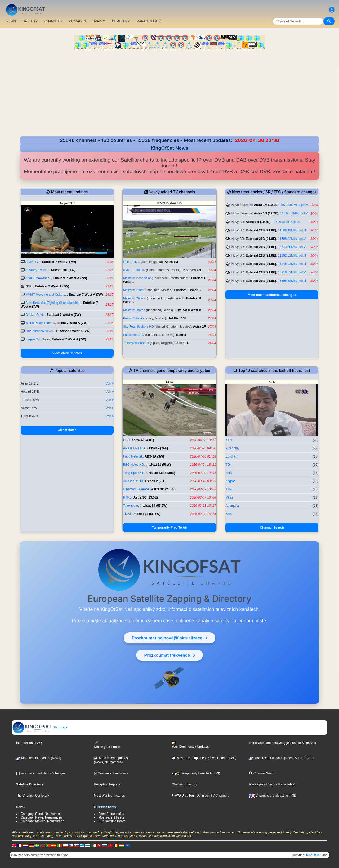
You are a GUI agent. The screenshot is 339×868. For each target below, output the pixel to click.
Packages (256, 784)
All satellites (67, 430)
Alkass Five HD (134, 448)
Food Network (133, 456)
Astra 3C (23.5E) (163, 489)
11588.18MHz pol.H (292, 230)
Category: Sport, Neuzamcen (41, 814)
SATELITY (30, 21)
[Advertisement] (169, 97)
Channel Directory (184, 784)
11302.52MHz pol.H (292, 255)
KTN (229, 440)
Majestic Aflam (133, 290)
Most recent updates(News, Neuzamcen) (111, 760)
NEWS (11, 21)
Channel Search (272, 528)
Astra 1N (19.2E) (266, 213)
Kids (228, 514)
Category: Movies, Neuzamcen (42, 821)
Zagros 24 (33, 339)
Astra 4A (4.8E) (143, 440)
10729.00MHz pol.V (294, 205)
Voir (110, 383)
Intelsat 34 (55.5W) (153, 506)
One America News (39, 331)
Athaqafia (232, 506)
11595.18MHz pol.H (292, 281)
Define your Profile (107, 745)
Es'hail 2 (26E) (157, 448)
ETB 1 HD (130, 262)
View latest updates (67, 353)
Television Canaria (136, 343)
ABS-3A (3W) (154, 456)
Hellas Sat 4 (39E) (162, 473)
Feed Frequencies (111, 814)
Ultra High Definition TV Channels (200, 796)
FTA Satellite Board (112, 821)
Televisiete (131, 506)
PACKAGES (77, 21)
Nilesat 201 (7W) (63, 270)
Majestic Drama (134, 310)
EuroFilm (232, 456)
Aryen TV (32, 262)
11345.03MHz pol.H (292, 264)
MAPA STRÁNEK (149, 21)
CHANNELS (53, 21)
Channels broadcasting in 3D (273, 796)
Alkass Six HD (133, 481)
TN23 (127, 514)
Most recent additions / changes (272, 295)
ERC (126, 440)
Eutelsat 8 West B (187, 290)
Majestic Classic (135, 298)
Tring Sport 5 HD (135, 473)
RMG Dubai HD (134, 270)
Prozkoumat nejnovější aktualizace (169, 638)
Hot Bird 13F (193, 270)
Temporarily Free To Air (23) (196, 773)
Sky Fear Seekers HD (139, 327)
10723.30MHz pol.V (292, 247)
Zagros (230, 481)
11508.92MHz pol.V (292, 239)
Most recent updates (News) (39, 758)
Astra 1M (171, 262)
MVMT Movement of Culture (45, 295)
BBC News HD (134, 465)
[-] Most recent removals (111, 773)
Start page (40, 727)
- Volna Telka (285, 784)
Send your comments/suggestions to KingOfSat (283, 743)
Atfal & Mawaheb (37, 278)
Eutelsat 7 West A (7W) (59, 262)
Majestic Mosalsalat (137, 278)
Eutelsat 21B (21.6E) (261, 230)
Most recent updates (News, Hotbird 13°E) (204, 758)
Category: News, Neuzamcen (41, 817)
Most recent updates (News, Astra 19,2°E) (281, 758)
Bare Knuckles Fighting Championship (52, 303)
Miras (229, 497)
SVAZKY (99, 21)
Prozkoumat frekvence (169, 655)
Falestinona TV (134, 335)
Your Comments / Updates (190, 745)
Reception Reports (107, 784)
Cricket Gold (34, 315)
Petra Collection (134, 318)
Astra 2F (199, 327)
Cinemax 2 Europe (136, 489)
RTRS (127, 497)
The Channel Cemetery (33, 796)
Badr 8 (181, 335)
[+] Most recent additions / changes (41, 773)
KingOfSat (313, 855)
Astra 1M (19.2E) (266, 205)
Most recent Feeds (111, 817)
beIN (229, 473)
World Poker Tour (38, 323)
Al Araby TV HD (37, 270)
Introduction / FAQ (29, 743)
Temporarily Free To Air (169, 528)
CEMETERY (121, 21)
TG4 (228, 465)
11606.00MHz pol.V (286, 222)
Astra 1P (183, 343)
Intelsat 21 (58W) (158, 465)
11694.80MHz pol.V (294, 213)
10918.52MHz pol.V (292, 272)
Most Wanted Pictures (109, 796)
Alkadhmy (232, 448)
